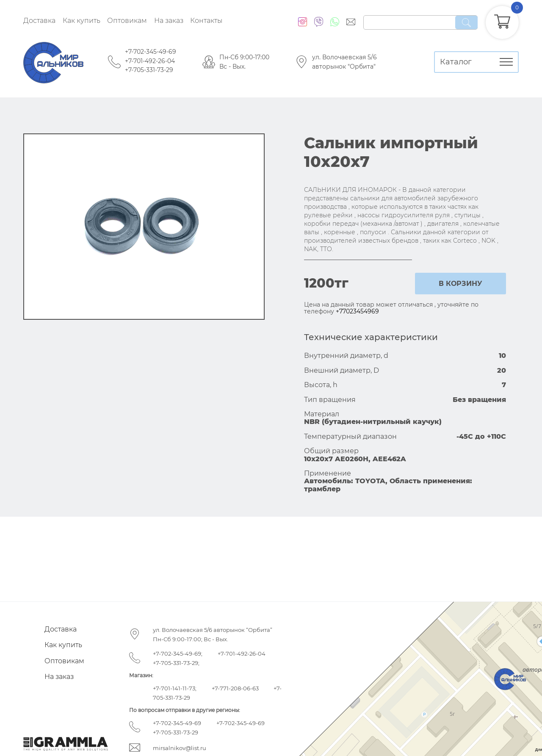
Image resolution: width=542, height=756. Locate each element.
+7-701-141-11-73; (175, 688)
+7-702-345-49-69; (178, 654)
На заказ (169, 21)
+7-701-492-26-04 (150, 61)
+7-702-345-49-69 (151, 52)
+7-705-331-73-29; (176, 663)
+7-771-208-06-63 (235, 688)
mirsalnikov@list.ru (180, 748)
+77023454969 (357, 311)
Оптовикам (127, 21)
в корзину (460, 284)
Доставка (39, 21)
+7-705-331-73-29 (149, 70)
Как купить (82, 21)
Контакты (206, 21)
